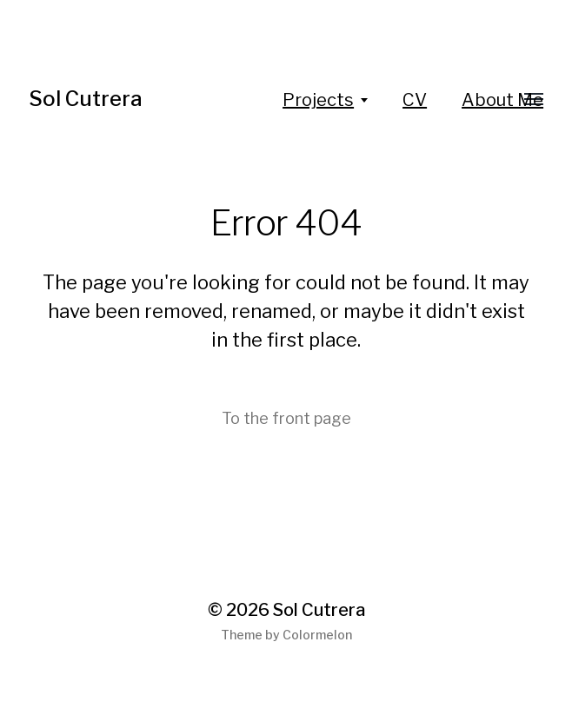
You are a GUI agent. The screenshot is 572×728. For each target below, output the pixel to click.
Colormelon (317, 635)
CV (415, 100)
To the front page (286, 418)
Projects (318, 100)
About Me (502, 100)
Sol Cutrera (86, 99)
